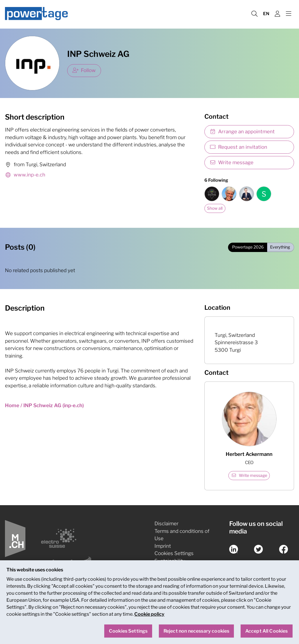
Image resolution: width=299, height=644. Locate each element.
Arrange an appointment (242, 132)
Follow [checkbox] (84, 70)
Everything (280, 247)
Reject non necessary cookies (196, 631)
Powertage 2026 (248, 247)
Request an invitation (239, 147)
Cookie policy (149, 614)
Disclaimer (166, 524)
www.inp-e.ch (25, 175)
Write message (232, 162)
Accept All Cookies (267, 631)
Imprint (163, 546)
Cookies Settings (174, 553)
